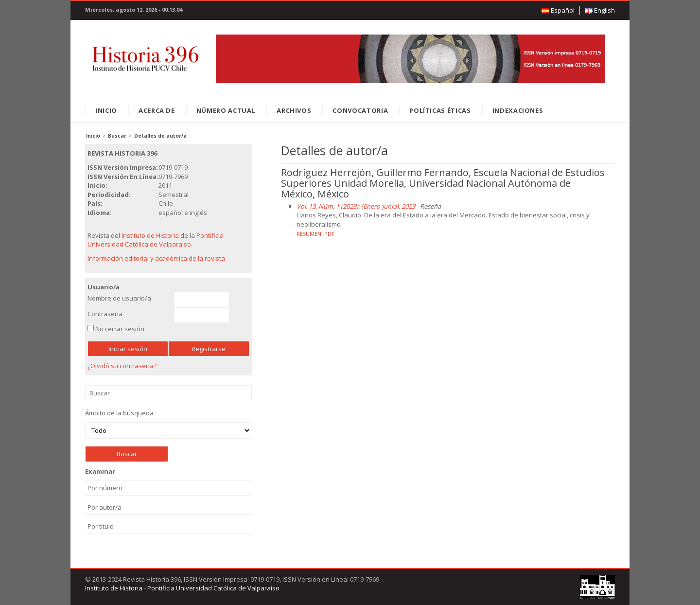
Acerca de (157, 110)
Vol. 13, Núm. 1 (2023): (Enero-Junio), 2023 (356, 206)
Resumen (309, 234)
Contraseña (105, 314)
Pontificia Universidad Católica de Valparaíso (156, 240)
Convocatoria (360, 110)
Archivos (294, 110)
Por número (105, 488)
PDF (329, 234)
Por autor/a (105, 507)
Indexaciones (518, 110)
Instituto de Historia (150, 235)
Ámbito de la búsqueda (168, 424)
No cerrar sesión (120, 329)
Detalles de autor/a (160, 136)
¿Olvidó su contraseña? (122, 366)
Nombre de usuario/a (119, 298)
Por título (101, 526)
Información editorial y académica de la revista (156, 258)
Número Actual (226, 110)
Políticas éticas (440, 110)
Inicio (106, 110)
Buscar (117, 136)
